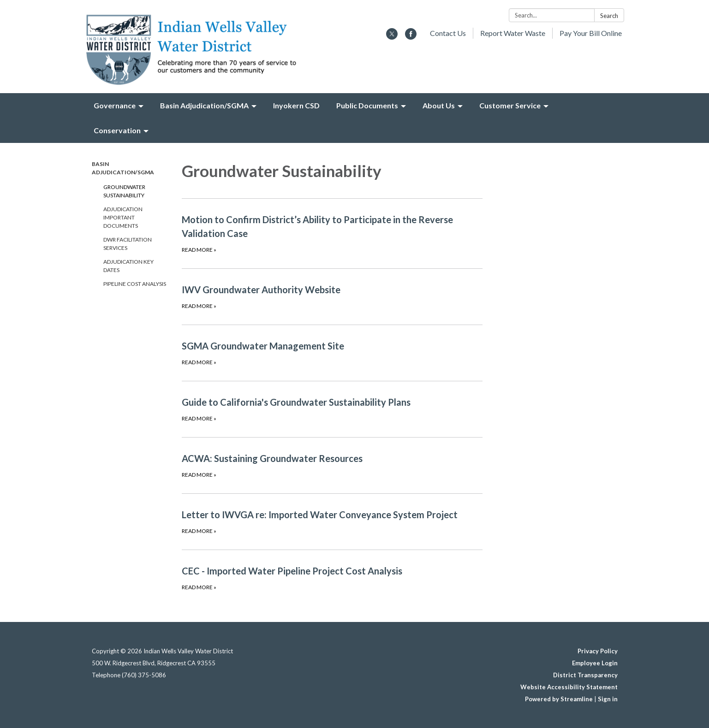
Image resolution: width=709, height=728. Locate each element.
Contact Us (448, 33)
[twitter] (392, 37)
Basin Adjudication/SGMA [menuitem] (204, 105)
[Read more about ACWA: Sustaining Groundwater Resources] (332, 465)
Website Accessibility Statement (569, 687)
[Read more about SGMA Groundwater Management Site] (332, 353)
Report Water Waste (513, 33)
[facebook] (411, 37)
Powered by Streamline (559, 699)
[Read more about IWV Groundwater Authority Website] (332, 296)
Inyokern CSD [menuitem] (296, 105)
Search (609, 16)
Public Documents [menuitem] (367, 105)
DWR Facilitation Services (128, 244)
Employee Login (595, 663)
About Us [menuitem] (439, 105)
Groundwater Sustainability (124, 191)
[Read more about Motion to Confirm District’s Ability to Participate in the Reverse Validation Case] (332, 233)
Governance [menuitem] (115, 105)
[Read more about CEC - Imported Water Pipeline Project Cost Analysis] (332, 578)
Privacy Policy (598, 651)
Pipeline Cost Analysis (135, 284)
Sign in (608, 699)
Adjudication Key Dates (128, 266)
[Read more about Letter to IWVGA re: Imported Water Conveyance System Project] (332, 521)
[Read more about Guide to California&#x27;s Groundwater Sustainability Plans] (332, 409)
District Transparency (585, 675)
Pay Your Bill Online (591, 33)
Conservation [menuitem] (117, 130)
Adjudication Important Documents (123, 217)
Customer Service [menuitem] (510, 105)
